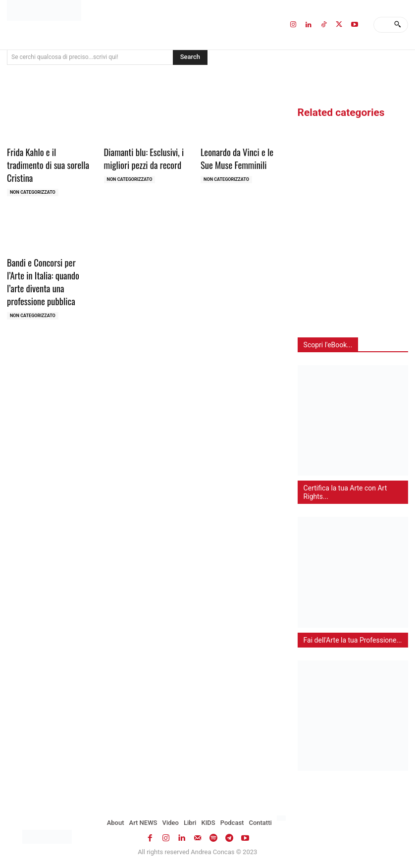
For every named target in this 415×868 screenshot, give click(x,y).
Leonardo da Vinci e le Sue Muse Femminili (240, 157)
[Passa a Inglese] (283, 818)
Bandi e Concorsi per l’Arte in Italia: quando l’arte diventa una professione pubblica (47, 265)
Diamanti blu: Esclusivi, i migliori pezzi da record (141, 157)
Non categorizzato (33, 177)
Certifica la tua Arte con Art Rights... (345, 492)
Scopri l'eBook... (328, 345)
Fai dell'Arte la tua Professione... (353, 640)
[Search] (397, 25)
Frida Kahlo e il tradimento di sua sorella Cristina (47, 157)
